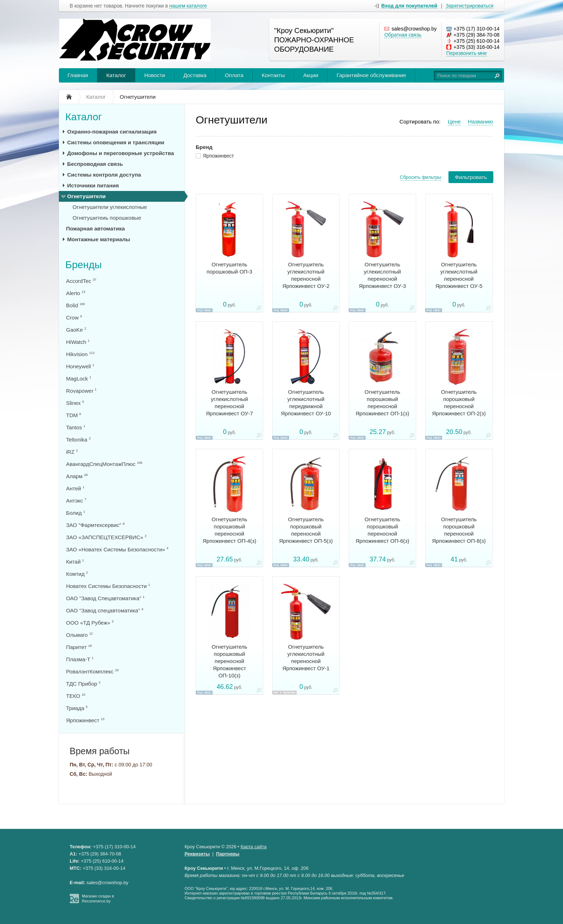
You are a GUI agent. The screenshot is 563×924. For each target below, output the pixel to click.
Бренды (83, 265)
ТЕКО (76, 696)
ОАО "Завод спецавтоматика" (105, 610)
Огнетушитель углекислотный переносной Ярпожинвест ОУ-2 (306, 275)
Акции (311, 75)
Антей (75, 488)
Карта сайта (253, 847)
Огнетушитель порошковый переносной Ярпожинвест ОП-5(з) (306, 530)
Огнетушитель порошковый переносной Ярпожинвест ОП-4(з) (229, 530)
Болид (76, 513)
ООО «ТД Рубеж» (90, 623)
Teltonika (78, 440)
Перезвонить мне (467, 53)
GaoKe (76, 330)
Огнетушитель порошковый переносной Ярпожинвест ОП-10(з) (229, 661)
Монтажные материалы (99, 239)
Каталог (116, 75)
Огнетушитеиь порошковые (107, 218)
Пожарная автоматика (96, 228)
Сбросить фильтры (421, 177)
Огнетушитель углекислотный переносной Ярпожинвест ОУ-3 (382, 275)
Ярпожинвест (218, 156)
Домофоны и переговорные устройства (121, 153)
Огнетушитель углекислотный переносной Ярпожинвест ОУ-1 (306, 657)
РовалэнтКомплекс (92, 671)
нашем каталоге (188, 6)
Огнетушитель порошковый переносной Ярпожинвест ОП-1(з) (382, 403)
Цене (454, 122)
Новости (155, 75)
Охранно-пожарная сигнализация (112, 132)
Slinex (75, 403)
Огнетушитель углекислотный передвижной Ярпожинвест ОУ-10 (306, 403)
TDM (74, 415)
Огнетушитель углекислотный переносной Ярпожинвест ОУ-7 (229, 403)
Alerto (76, 293)
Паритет (79, 647)
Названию (480, 122)
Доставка (195, 75)
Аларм (77, 476)
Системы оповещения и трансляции (116, 142)
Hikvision (80, 354)
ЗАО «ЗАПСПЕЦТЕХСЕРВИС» (106, 537)
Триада (77, 708)
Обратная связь (403, 35)
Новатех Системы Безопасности (108, 586)
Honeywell (80, 366)
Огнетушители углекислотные (110, 207)
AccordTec (81, 281)
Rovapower (81, 391)
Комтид (77, 574)
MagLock (79, 379)
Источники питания (93, 185)
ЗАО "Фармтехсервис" (95, 525)
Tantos (76, 427)
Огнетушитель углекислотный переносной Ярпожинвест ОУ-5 (459, 275)
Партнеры (228, 854)
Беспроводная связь (95, 164)
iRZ (72, 452)
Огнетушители (86, 196)
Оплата (234, 75)
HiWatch (78, 342)
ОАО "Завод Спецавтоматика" (105, 598)
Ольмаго (79, 635)
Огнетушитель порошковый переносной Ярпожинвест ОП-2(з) (459, 403)
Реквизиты (197, 854)
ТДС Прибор (83, 684)
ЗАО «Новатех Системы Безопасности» (117, 549)
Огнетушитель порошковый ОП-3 (229, 268)
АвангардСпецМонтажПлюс (104, 464)
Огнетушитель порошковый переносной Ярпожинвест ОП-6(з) (382, 530)
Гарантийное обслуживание (371, 75)
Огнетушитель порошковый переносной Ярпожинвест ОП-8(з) (459, 530)
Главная (78, 75)
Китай (75, 562)
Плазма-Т (80, 659)
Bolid (76, 305)
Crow (74, 318)
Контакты (273, 75)
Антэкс (76, 501)
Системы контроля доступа (104, 175)
